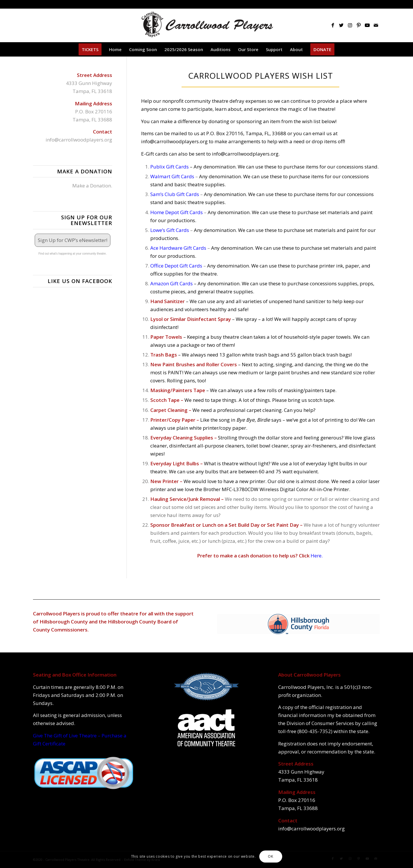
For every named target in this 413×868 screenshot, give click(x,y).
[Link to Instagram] (350, 25)
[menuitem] (90, 49)
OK (270, 856)
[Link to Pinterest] (359, 25)
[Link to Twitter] (341, 25)
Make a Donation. (92, 186)
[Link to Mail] (376, 25)
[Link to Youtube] (367, 25)
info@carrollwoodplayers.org (79, 140)
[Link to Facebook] (333, 25)
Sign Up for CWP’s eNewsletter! (73, 240)
